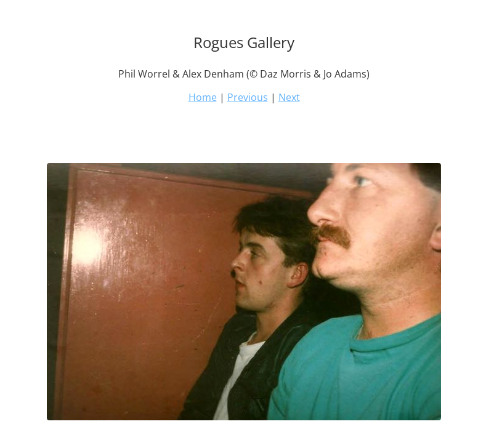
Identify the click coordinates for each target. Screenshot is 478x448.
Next (289, 97)
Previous (248, 97)
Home (203, 97)
